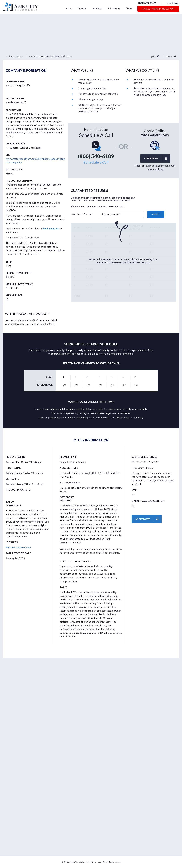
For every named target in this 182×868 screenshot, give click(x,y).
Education (114, 8)
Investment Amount (82, 214)
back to (14, 56)
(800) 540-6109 (147, 3)
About (129, 8)
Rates (69, 8)
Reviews (97, 8)
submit (156, 214)
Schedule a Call (96, 162)
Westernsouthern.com (18, 547)
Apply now (157, 158)
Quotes (82, 8)
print (155, 56)
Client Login (173, 3)
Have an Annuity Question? (158, 9)
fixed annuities (51, 229)
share (171, 56)
